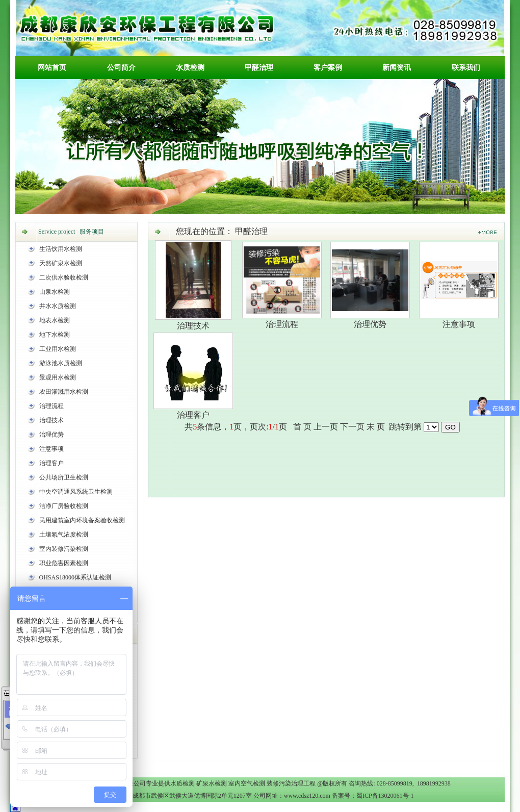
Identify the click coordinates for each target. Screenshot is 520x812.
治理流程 (51, 406)
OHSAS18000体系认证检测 (75, 577)
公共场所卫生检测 (64, 477)
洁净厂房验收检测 (64, 506)
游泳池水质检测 (61, 363)
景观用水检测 (58, 377)
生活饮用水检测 (61, 249)
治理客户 (51, 463)
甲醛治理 (259, 68)
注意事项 (51, 449)
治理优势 (51, 435)
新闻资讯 (397, 68)
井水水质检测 (58, 306)
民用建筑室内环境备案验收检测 (82, 520)
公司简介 (121, 68)
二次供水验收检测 (64, 277)
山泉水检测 (55, 292)
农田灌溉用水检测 (64, 392)
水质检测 (190, 68)
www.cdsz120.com (307, 796)
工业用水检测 (58, 349)
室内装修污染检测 (64, 549)
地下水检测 (55, 335)
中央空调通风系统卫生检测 (76, 492)
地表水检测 (55, 320)
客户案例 (328, 68)
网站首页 (52, 68)
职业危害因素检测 (64, 563)
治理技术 (51, 420)
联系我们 (466, 68)
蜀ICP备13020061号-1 (385, 796)
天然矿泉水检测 (61, 263)
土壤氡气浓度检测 (64, 535)
